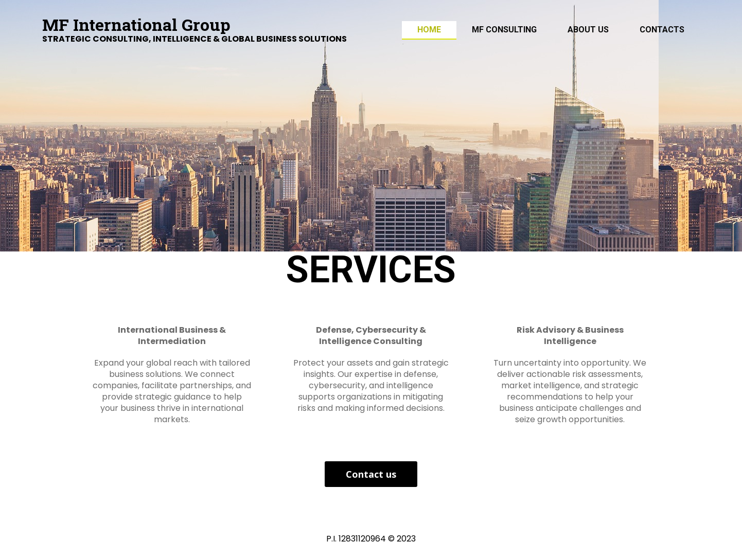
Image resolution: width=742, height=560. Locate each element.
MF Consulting (504, 30)
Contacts (662, 30)
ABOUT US (588, 30)
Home (429, 30)
